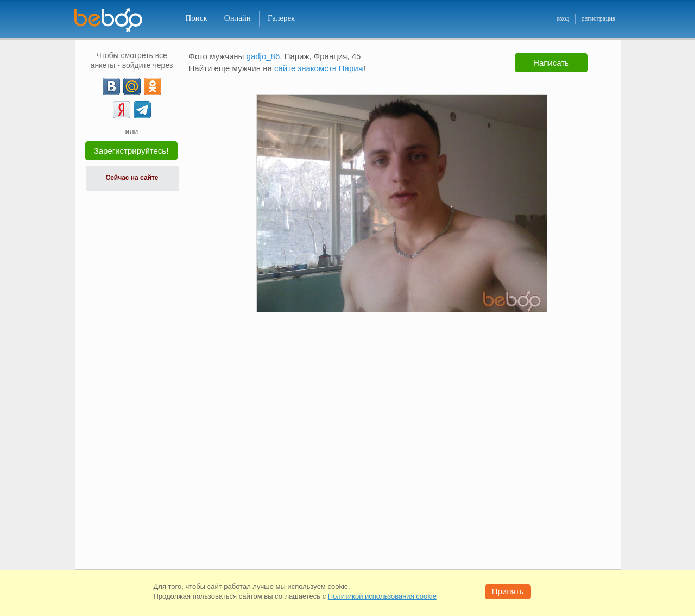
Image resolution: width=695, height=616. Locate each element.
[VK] (111, 86)
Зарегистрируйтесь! (131, 151)
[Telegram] (142, 110)
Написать (551, 63)
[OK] (153, 86)
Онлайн (238, 18)
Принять (508, 591)
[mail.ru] (132, 86)
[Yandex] (122, 110)
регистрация (598, 18)
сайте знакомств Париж (319, 68)
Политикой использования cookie (382, 596)
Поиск (197, 18)
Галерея (281, 18)
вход (563, 18)
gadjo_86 (263, 56)
